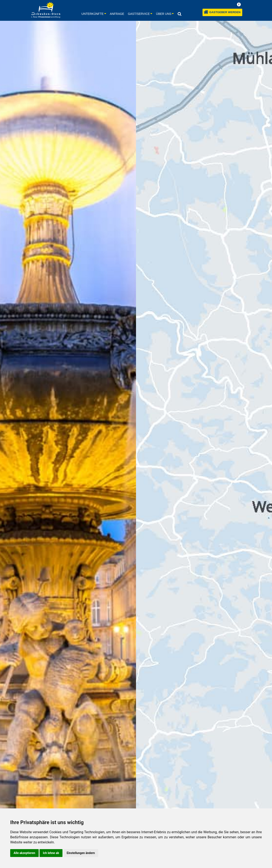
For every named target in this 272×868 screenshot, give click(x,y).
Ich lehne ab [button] (51, 853)
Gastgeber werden (222, 12)
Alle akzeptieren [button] (24, 853)
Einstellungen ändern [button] (81, 853)
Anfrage (117, 14)
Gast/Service (139, 14)
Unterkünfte (92, 14)
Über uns (164, 14)
